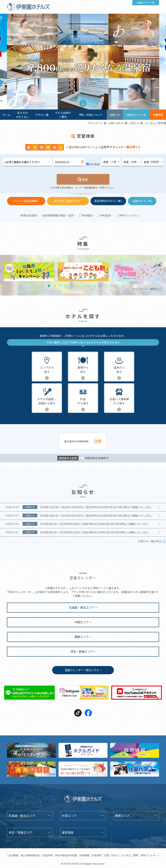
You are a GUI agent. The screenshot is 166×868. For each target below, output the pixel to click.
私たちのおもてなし (22, 115)
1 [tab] (80, 94)
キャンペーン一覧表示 (145, 289)
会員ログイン (144, 3)
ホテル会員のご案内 (63, 115)
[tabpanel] (83, 62)
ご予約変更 (104, 215)
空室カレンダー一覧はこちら (82, 670)
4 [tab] (60, 286)
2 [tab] (86, 94)
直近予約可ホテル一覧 (107, 201)
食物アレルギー (149, 855)
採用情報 (84, 855)
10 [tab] (94, 286)
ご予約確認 (85, 215)
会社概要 (13, 855)
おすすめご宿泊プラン (67, 201)
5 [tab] (66, 286)
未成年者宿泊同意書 (66, 855)
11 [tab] (100, 286)
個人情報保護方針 (30, 855)
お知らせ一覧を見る (150, 541)
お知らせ (134, 123)
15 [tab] (123, 286)
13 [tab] (111, 286)
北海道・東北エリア (82, 607)
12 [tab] (106, 286)
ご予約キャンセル (127, 215)
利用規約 (97, 855)
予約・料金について (91, 115)
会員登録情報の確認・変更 (58, 215)
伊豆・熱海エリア (82, 651)
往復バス (115, 115)
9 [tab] (89, 286)
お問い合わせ (116, 123)
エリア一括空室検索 (25, 201)
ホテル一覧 (42, 115)
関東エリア (82, 637)
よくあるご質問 (154, 123)
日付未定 (95, 164)
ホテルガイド (95, 123)
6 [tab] (72, 286)
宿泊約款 (48, 855)
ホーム (6, 115)
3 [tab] (54, 286)
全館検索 (158, 115)
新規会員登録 (28, 215)
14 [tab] (117, 286)
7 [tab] (77, 286)
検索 (85, 179)
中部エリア (82, 622)
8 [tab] (83, 286)
